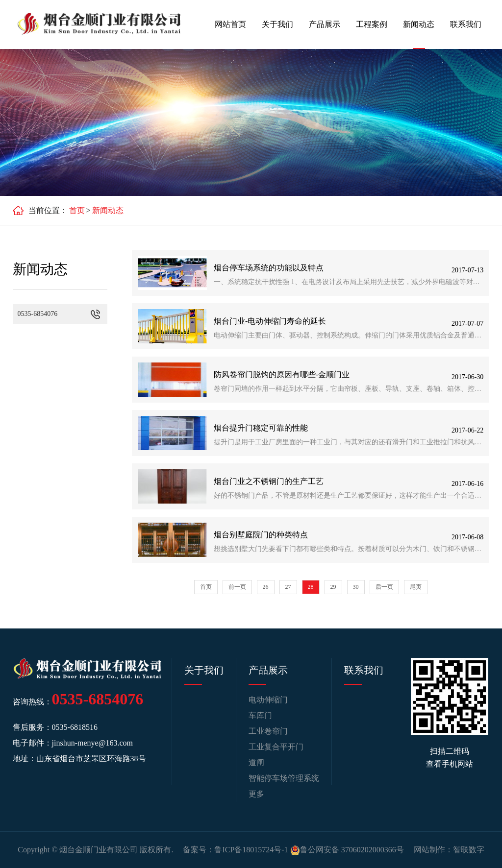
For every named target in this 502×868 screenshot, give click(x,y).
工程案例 (372, 24)
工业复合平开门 (276, 747)
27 (288, 587)
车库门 (260, 715)
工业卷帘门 (268, 731)
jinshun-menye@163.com (92, 743)
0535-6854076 (98, 699)
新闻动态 (419, 24)
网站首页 (230, 24)
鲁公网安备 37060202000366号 (347, 850)
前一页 (237, 587)
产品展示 (325, 24)
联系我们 (466, 24)
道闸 (256, 762)
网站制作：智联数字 (449, 850)
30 (356, 587)
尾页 (416, 587)
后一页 (384, 587)
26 (266, 587)
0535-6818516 (75, 727)
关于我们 (277, 24)
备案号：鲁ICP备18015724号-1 (235, 850)
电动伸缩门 (268, 700)
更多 (256, 794)
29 (333, 587)
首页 (77, 210)
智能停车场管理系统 (284, 778)
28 (311, 587)
